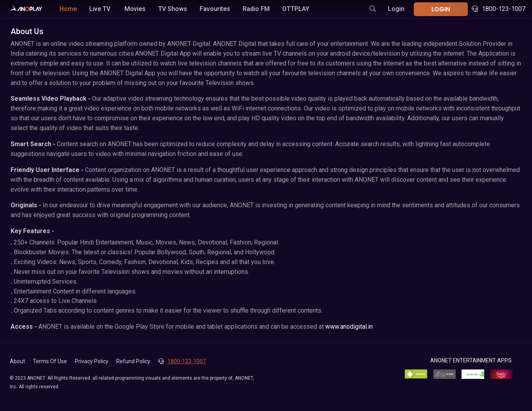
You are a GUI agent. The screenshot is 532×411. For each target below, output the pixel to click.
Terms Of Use (50, 361)
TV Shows (173, 9)
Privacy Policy (92, 361)
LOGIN (441, 9)
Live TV (100, 9)
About (17, 361)
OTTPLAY (296, 9)
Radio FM (256, 9)
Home (68, 9)
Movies (135, 9)
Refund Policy (133, 361)
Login (396, 9)
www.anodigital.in (349, 327)
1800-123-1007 (499, 9)
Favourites (215, 9)
